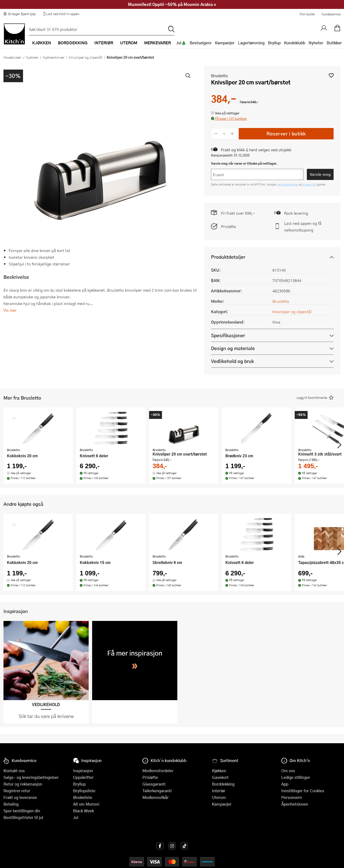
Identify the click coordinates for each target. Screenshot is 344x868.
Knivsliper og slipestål (86, 57)
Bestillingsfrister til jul (23, 817)
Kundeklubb (295, 43)
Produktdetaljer (228, 257)
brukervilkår (310, 184)
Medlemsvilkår (156, 797)
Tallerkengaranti (157, 791)
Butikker (334, 43)
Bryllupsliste (84, 791)
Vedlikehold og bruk (232, 361)
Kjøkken (32, 57)
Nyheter (316, 43)
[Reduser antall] (216, 134)
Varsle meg (320, 174)
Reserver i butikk (286, 134)
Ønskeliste (83, 797)
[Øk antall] (232, 134)
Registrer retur (17, 791)
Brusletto (219, 76)
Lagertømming (251, 43)
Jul (76, 817)
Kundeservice (331, 14)
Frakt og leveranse (20, 797)
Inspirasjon (83, 771)
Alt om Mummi (86, 804)
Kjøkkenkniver (54, 57)
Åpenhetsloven (295, 804)
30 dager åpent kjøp (20, 14)
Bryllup (274, 43)
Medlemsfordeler (158, 771)
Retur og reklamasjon (23, 784)
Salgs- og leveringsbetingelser (31, 777)
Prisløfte (228, 226)
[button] (331, 75)
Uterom (219, 797)
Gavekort (220, 777)
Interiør (219, 791)
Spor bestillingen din (22, 811)
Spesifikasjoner (228, 335)
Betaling (11, 804)
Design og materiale (233, 348)
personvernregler (288, 184)
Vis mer (10, 310)
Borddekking (223, 784)
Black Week (83, 811)
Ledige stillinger (296, 777)
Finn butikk (307, 14)
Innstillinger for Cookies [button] (303, 791)
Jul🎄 (181, 43)
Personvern (292, 797)
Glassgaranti (154, 784)
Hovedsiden (13, 57)
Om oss (288, 771)
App (285, 784)
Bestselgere (201, 43)
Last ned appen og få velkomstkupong (303, 227)
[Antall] (224, 134)
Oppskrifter (83, 777)
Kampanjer (225, 43)
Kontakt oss (14, 771)
